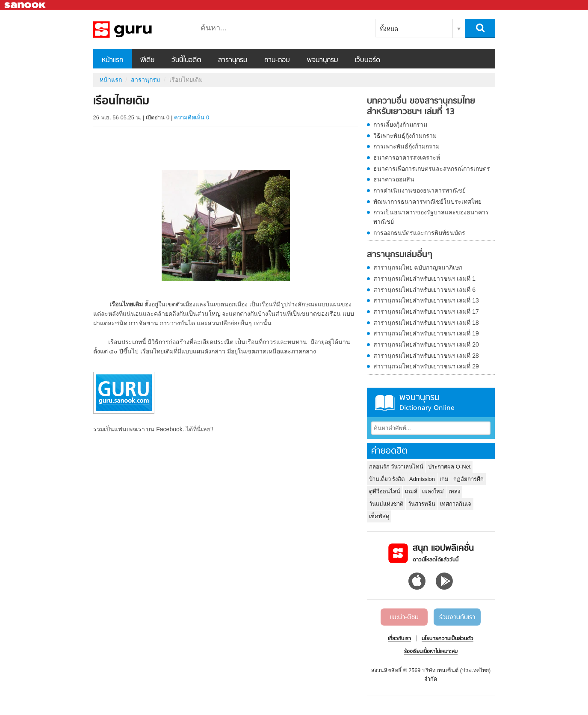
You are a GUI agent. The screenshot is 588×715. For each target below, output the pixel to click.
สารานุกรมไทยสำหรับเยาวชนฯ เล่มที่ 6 (425, 290)
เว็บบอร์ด (368, 60)
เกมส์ (411, 491)
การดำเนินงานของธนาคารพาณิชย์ (420, 190)
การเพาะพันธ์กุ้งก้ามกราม (406, 146)
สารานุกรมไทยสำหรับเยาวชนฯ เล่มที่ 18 (426, 323)
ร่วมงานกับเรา (457, 617)
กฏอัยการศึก (468, 479)
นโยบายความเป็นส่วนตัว (448, 639)
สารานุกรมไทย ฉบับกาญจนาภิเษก (418, 267)
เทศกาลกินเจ (456, 504)
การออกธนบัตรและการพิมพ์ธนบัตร (419, 233)
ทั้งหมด (389, 29)
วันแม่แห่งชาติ (386, 504)
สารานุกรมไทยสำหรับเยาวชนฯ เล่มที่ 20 (426, 344)
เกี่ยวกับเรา (399, 639)
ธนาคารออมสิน (394, 179)
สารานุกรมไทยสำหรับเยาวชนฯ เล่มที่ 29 (426, 366)
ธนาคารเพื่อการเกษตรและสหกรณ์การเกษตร (432, 169)
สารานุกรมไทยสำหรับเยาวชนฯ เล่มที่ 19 (426, 333)
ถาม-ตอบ (277, 60)
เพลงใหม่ (433, 491)
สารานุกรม (233, 60)
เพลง (454, 491)
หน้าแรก (112, 60)
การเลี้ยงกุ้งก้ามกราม (400, 125)
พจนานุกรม (322, 60)
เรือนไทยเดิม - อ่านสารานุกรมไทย (138, 30)
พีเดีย (147, 60)
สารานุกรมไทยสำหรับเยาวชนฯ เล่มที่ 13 (426, 300)
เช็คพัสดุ (379, 516)
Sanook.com (26, 5)
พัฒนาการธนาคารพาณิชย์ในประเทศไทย (427, 202)
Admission (422, 479)
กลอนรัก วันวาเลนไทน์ (396, 467)
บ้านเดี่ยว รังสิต (387, 479)
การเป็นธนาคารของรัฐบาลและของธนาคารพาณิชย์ (431, 217)
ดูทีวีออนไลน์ (385, 491)
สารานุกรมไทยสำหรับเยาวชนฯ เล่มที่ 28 (426, 356)
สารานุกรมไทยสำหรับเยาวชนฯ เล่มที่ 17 (426, 312)
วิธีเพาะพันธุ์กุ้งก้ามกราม (405, 136)
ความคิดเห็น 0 (192, 117)
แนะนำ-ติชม (404, 617)
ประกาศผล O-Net (449, 467)
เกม (444, 479)
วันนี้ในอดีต (186, 60)
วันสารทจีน (422, 504)
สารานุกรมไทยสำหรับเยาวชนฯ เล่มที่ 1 (425, 279)
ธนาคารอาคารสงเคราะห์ (407, 157)
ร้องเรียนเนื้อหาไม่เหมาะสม (431, 652)
